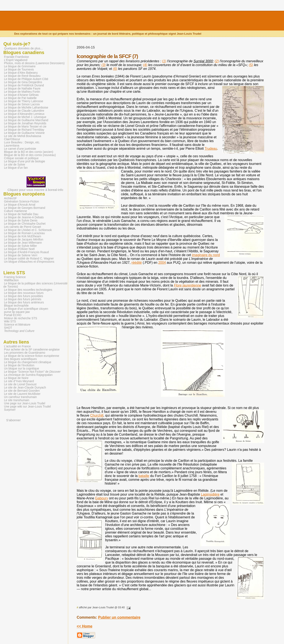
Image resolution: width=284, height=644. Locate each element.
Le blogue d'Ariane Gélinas (21, 95)
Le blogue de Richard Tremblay (24, 130)
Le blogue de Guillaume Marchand (26, 120)
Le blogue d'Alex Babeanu (21, 73)
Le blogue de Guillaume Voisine (24, 133)
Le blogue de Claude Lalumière (24, 111)
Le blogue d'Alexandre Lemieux (24, 114)
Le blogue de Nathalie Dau (21, 214)
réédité (137, 263)
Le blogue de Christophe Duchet (25, 224)
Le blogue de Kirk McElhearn (23, 236)
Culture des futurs (54, 22)
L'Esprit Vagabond (16, 60)
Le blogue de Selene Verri (21, 255)
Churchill (97, 415)
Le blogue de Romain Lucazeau (24, 233)
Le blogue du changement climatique (28, 362)
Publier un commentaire (119, 617)
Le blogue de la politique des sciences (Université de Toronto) (35, 285)
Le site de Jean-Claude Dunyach (25, 388)
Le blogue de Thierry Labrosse (24, 101)
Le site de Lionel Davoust (20, 384)
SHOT (8, 328)
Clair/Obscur (12, 139)
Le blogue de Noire (16, 378)
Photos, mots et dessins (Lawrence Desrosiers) (34, 63)
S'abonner (13, 420)
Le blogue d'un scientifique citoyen (26, 309)
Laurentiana (12, 146)
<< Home (84, 626)
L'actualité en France (17, 346)
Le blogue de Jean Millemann (23, 243)
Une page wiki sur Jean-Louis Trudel (27, 407)
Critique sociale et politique (21, 158)
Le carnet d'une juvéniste (20, 149)
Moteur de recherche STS (21, 318)
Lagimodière (210, 494)
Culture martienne (16, 211)
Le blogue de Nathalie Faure (22, 89)
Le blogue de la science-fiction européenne (32, 356)
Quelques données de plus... (23, 48)
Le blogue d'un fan (16, 168)
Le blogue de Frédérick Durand (24, 85)
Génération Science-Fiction (21, 202)
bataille (144, 476)
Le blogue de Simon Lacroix (22, 104)
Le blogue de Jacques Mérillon (24, 240)
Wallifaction (11, 280)
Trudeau (211, 149)
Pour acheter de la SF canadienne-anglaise (32, 350)
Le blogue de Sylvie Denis (21, 221)
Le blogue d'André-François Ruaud (26, 252)
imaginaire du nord (206, 255)
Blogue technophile (16, 306)
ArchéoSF (10, 198)
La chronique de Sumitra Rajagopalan (28, 375)
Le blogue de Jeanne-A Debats (24, 217)
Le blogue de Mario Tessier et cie (25, 127)
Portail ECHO (13, 315)
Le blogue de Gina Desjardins (23, 82)
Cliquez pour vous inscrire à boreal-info (35, 188)
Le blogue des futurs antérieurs (24, 302)
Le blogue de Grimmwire (20, 66)
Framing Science (15, 277)
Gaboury (102, 498)
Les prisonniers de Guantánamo (25, 353)
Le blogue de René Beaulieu (22, 76)
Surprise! (10, 410)
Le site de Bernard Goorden (22, 391)
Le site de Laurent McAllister (22, 394)
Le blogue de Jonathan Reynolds (25, 123)
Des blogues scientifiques (20, 359)
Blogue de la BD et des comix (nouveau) (30, 155)
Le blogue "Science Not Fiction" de (32, 372)
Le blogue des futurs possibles (24, 296)
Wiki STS (10, 321)
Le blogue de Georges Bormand (25, 208)
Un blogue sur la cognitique (22, 369)
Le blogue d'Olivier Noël (19, 249)
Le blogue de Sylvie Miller (20, 246)
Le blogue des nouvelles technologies (28, 290)
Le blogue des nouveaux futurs (24, 293)
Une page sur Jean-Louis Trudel (25, 403)
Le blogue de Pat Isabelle (20, 98)
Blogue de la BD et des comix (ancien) (29, 152)
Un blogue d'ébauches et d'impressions (29, 262)
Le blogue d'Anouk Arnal (20, 205)
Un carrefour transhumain (20, 397)
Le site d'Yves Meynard (19, 381)
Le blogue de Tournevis (19, 70)
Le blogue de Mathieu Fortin (22, 92)
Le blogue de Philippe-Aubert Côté (26, 79)
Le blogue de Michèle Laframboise (26, 108)
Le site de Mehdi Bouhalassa (23, 136)
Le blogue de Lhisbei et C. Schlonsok (28, 230)
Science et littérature (17, 325)
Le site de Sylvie (15, 165)
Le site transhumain (17, 400)
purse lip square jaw (17, 312)
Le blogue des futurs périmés (23, 299)
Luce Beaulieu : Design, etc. (22, 142)
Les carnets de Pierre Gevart (22, 227)
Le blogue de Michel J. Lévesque (25, 117)
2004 (162, 263)
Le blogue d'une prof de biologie (25, 161)
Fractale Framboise (16, 57)
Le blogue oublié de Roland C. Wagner (29, 259)
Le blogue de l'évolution (19, 365)
